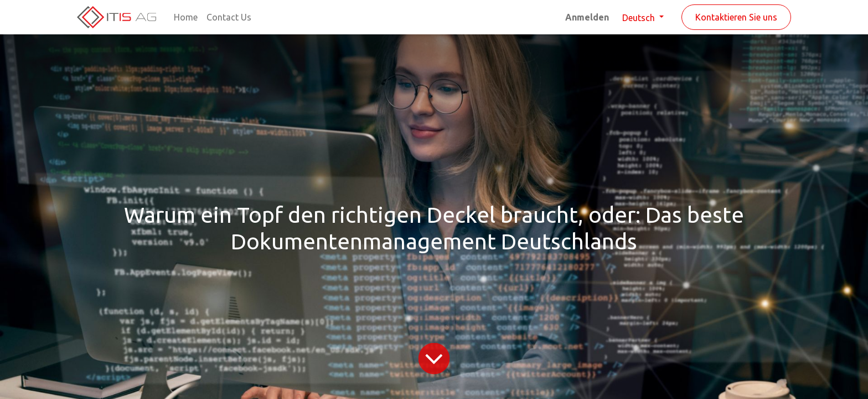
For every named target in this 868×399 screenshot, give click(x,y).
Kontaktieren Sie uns (736, 17)
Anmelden (587, 17)
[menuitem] (186, 17)
